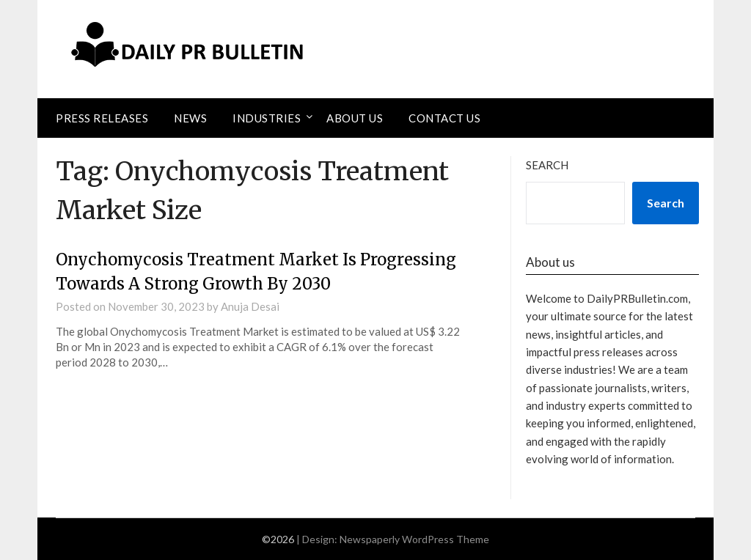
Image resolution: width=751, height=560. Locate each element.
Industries (267, 118)
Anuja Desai (250, 306)
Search (547, 165)
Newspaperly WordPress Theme (414, 539)
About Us (355, 118)
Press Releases (102, 118)
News (190, 118)
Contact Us (444, 118)
